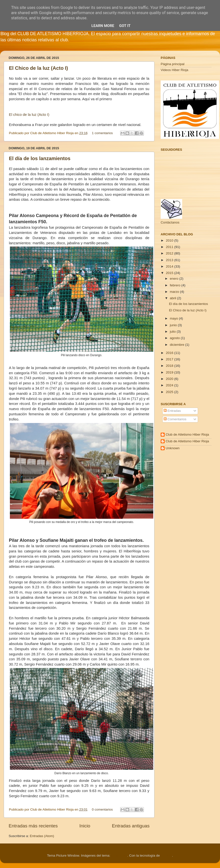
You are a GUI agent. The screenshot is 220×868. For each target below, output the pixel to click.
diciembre (177, 345)
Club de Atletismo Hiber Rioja (187, 434)
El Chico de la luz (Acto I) (38, 68)
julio (173, 332)
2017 (170, 359)
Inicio (85, 826)
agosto (175, 338)
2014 (170, 266)
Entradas (172, 411)
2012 (170, 253)
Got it (125, 26)
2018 (170, 366)
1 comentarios (102, 133)
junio (174, 325)
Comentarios (175, 419)
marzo (175, 292)
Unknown (173, 448)
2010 (170, 240)
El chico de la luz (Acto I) (29, 115)
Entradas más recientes (33, 826)
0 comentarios (102, 809)
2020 (170, 379)
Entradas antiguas (131, 826)
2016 (170, 353)
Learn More (103, 26)
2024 (170, 385)
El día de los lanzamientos (40, 158)
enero (175, 279)
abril (173, 298)
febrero (176, 285)
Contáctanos (170, 222)
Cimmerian (119, 856)
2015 (170, 273)
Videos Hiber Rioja (175, 70)
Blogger (166, 856)
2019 (170, 372)
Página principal (173, 64)
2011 (170, 247)
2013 (170, 260)
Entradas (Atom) (42, 836)
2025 (170, 392)
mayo (174, 318)
